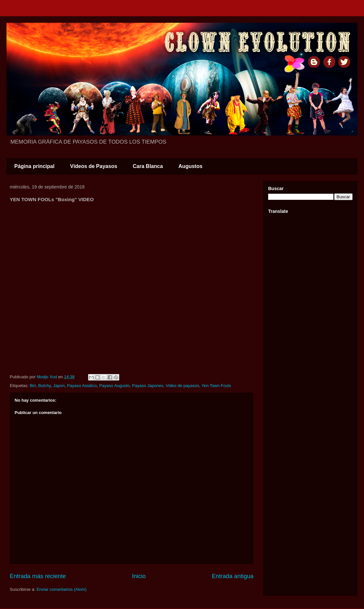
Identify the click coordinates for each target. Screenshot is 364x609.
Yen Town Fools (216, 386)
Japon (59, 386)
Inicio (139, 576)
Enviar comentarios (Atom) (61, 589)
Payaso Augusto (114, 386)
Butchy (44, 386)
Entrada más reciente (38, 576)
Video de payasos (182, 386)
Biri (33, 386)
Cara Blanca (148, 166)
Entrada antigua (233, 576)
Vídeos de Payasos (94, 166)
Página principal (34, 166)
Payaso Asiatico (82, 386)
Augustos (190, 166)
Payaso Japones (148, 386)
